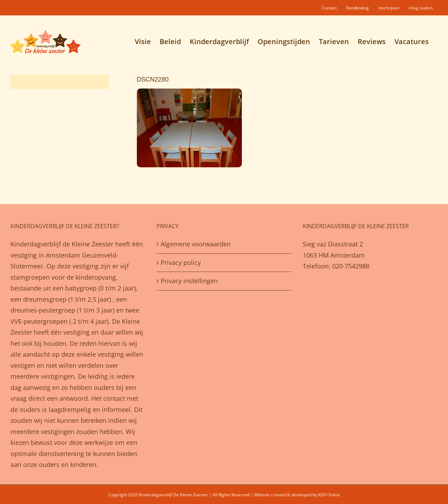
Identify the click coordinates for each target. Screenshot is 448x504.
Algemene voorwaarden (196, 244)
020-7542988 (351, 266)
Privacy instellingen (189, 281)
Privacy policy (181, 262)
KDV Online (329, 495)
